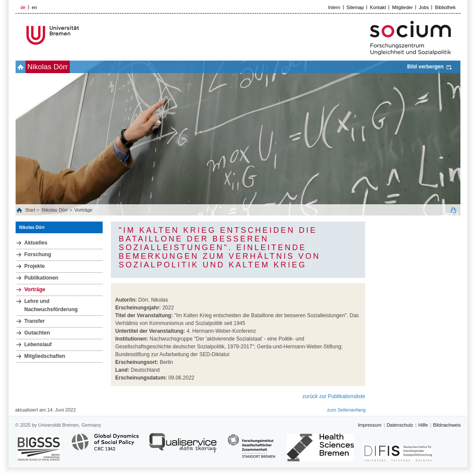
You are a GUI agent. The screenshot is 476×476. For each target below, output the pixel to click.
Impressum (369, 425)
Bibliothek (445, 7)
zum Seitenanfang (346, 410)
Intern (334, 7)
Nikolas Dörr (48, 67)
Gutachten (37, 333)
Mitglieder (402, 7)
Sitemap (355, 7)
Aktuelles (36, 243)
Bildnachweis (447, 425)
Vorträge (84, 210)
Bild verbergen (425, 67)
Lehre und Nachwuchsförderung (51, 305)
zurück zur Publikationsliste (334, 396)
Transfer (34, 321)
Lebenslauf (38, 344)
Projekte (34, 266)
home (21, 67)
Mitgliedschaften (45, 356)
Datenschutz (400, 425)
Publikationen (41, 278)
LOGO (82, 35)
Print (453, 210)
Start (31, 210)
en (34, 7)
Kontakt (378, 7)
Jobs (424, 7)
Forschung (38, 254)
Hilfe (423, 425)
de (23, 7)
